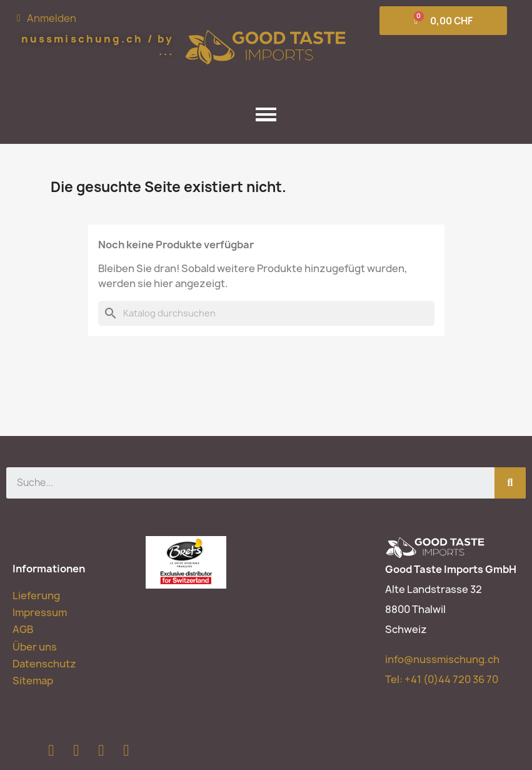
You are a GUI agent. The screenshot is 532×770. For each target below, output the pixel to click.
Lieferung (36, 595)
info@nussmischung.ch (442, 659)
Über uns (35, 647)
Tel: (442, 679)
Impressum (40, 612)
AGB (23, 629)
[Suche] (266, 313)
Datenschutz (44, 664)
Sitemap (33, 681)
